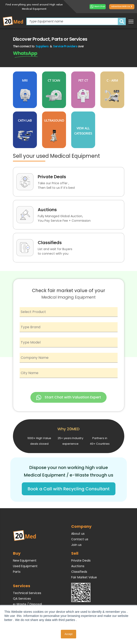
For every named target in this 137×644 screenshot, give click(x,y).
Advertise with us (122, 6)
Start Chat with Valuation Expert (68, 397)
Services (22, 586)
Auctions (78, 566)
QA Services (22, 599)
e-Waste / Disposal (27, 604)
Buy (17, 553)
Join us (76, 545)
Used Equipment (25, 566)
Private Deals (81, 560)
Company (81, 526)
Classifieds (79, 572)
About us (78, 534)
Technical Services (27, 593)
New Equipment (25, 560)
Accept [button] (68, 634)
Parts (17, 572)
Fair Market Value (84, 577)
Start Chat (98, 6)
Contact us (80, 539)
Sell (75, 553)
